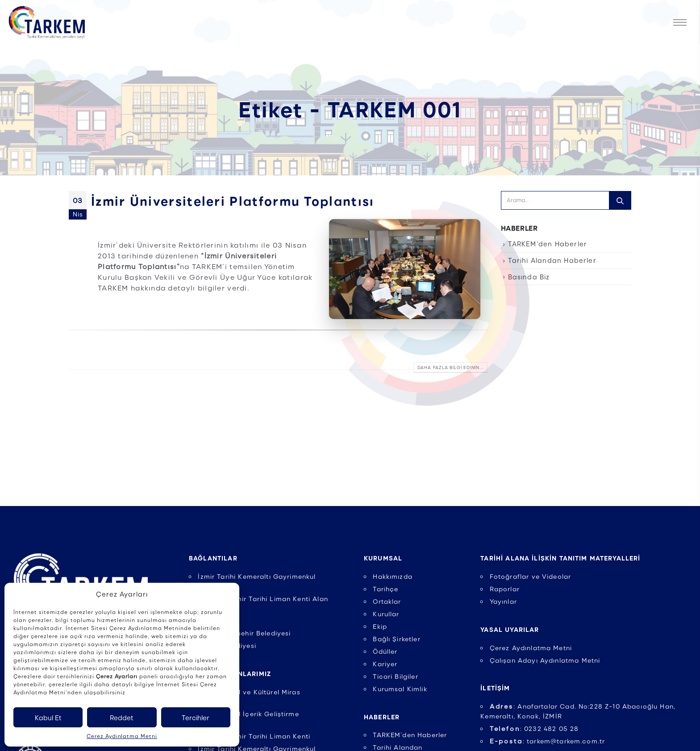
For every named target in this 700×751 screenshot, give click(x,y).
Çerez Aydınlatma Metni (122, 736)
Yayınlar (503, 601)
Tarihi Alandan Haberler (552, 260)
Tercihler (196, 718)
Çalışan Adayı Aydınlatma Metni (545, 660)
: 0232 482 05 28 (534, 728)
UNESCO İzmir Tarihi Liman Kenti (254, 736)
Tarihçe (385, 589)
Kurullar (386, 614)
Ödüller (385, 651)
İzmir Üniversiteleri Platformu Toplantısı (233, 200)
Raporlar (505, 589)
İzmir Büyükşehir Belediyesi (244, 633)
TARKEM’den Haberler (548, 244)
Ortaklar (387, 601)
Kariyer (385, 664)
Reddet (122, 718)
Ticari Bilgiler (395, 676)
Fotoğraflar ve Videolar (531, 576)
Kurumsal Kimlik (400, 689)
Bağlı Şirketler (396, 639)
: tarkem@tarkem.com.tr (548, 741)
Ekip (380, 626)
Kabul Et (48, 718)
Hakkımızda (393, 576)
